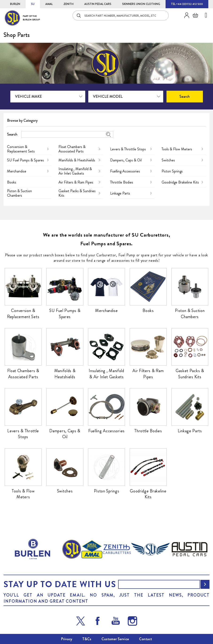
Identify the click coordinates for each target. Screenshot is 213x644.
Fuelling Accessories (125, 171)
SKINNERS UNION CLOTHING (141, 4)
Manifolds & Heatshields (77, 160)
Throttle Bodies (122, 182)
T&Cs (87, 639)
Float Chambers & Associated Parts (72, 149)
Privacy (67, 639)
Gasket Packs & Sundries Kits (77, 193)
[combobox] (121, 16)
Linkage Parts (120, 193)
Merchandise (17, 171)
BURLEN (15, 4)
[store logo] (22, 18)
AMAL (49, 4)
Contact (145, 639)
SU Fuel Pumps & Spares (25, 160)
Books (12, 182)
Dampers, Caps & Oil (126, 160)
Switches (168, 160)
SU (33, 4)
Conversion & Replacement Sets (21, 149)
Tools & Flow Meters (177, 149)
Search (12, 134)
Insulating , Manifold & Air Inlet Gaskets (75, 171)
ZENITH (68, 4)
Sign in (185, 15)
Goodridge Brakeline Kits (180, 182)
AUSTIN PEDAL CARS (98, 4)
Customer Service (115, 639)
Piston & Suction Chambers (19, 193)
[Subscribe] (205, 584)
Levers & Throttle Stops (128, 149)
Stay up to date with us (60, 584)
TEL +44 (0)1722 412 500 (187, 4)
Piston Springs (172, 171)
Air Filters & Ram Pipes (76, 182)
